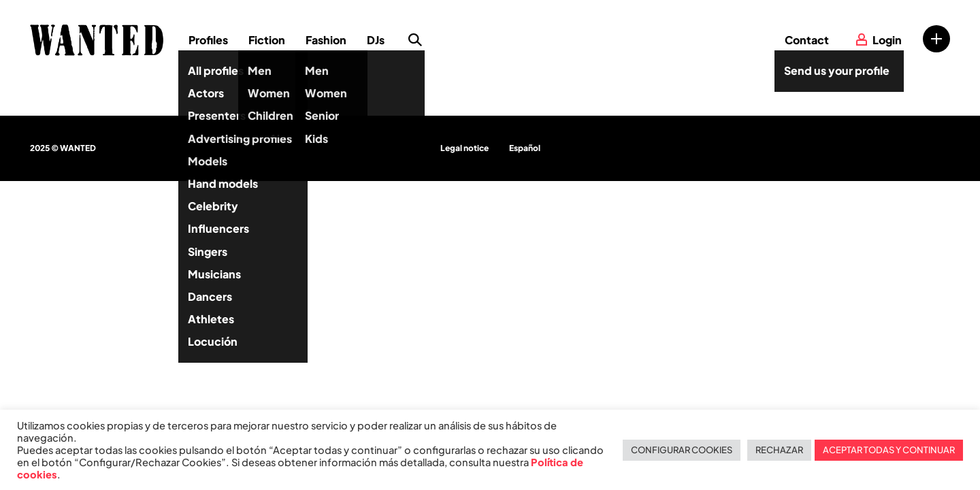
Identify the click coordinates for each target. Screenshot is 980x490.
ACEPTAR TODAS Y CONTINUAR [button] (889, 450)
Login (887, 40)
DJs (376, 40)
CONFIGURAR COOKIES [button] (682, 450)
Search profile (415, 40)
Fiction (267, 40)
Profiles (208, 40)
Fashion (326, 40)
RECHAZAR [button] (779, 450)
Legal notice (464, 148)
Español (525, 148)
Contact (807, 40)
